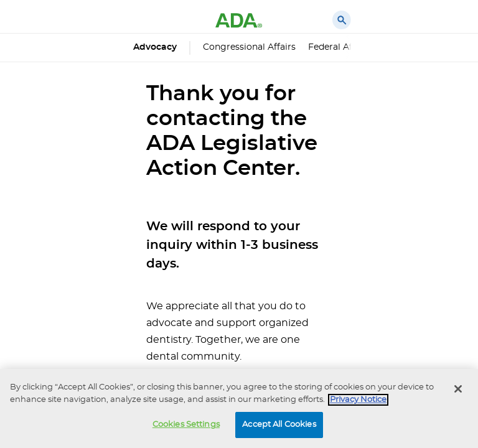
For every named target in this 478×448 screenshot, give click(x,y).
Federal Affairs (340, 47)
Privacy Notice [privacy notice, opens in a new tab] (358, 400)
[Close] (458, 389)
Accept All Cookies (279, 425)
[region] (239, 408)
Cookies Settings (186, 425)
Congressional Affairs (249, 47)
